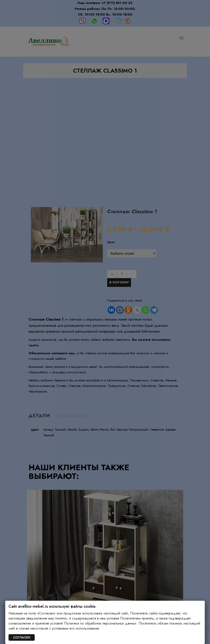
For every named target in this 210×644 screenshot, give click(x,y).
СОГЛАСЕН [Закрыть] (22, 637)
